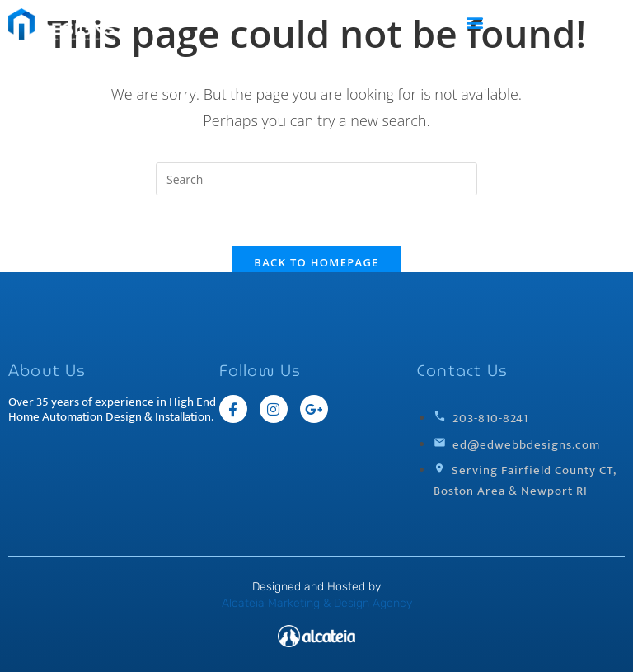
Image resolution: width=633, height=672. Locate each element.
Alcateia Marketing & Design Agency (317, 603)
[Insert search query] (316, 179)
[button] (475, 22)
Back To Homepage (316, 262)
